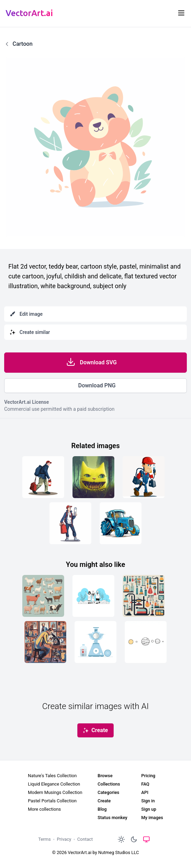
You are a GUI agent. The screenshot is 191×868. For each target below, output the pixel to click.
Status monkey (112, 818)
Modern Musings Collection (55, 792)
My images (152, 818)
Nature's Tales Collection (52, 776)
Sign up (149, 809)
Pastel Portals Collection (52, 801)
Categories (108, 792)
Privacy (64, 839)
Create (104, 801)
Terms (45, 839)
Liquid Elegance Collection (54, 784)
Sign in (148, 801)
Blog (102, 809)
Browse (105, 776)
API (145, 792)
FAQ (145, 784)
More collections (44, 809)
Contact (85, 839)
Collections (109, 784)
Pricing (148, 776)
